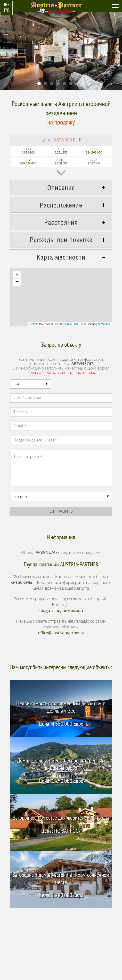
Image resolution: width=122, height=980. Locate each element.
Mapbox (106, 324)
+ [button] (17, 275)
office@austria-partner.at (61, 633)
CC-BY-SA (80, 324)
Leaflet (33, 324)
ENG (7, 11)
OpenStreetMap (63, 324)
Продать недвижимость (61, 610)
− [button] (17, 282)
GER (7, 5)
